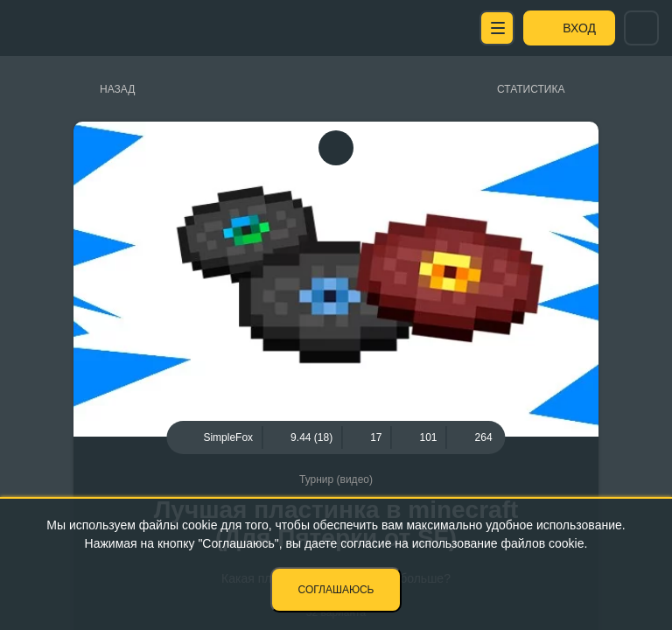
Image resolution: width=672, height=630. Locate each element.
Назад (117, 89)
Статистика (531, 89)
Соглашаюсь (336, 590)
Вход (579, 28)
